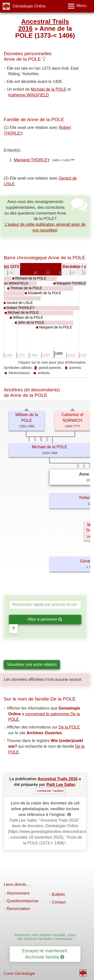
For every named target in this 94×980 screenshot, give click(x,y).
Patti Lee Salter (61, 785)
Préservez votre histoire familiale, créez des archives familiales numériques (45, 937)
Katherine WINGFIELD (29, 95)
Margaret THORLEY (32, 160)
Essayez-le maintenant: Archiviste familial (45, 954)
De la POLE (69, 727)
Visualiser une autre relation (32, 664)
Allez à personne (45, 619)
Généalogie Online (29, 6)
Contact (59, 902)
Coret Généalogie (19, 974)
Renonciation (18, 909)
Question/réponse (23, 901)
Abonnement (18, 893)
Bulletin (58, 894)
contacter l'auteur (51, 791)
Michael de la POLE (49, 89)
